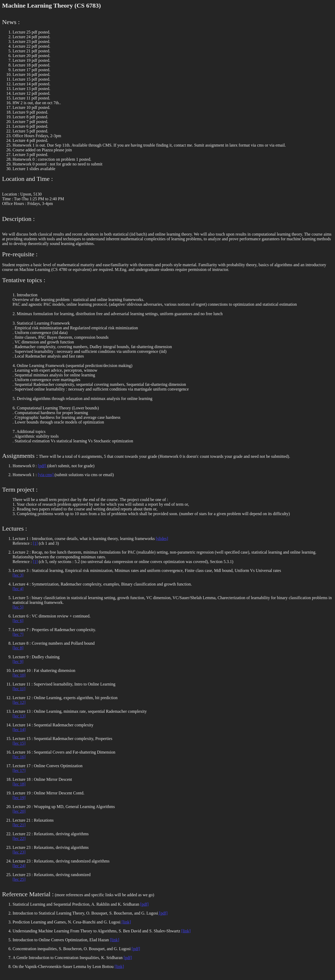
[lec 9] (18, 662)
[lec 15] (19, 743)
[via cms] (46, 475)
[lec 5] (18, 607)
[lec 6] (18, 621)
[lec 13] (19, 716)
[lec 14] (19, 730)
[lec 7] (18, 634)
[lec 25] (19, 879)
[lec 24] (19, 866)
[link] (126, 922)
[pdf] (42, 466)
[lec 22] (19, 839)
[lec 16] (19, 757)
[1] (35, 543)
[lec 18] (19, 784)
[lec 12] (19, 702)
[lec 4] (18, 589)
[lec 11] (19, 689)
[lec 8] (18, 648)
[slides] (162, 539)
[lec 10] (19, 675)
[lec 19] (19, 798)
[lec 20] (19, 811)
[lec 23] (19, 852)
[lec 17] (19, 770)
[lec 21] (19, 825)
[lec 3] (18, 575)
